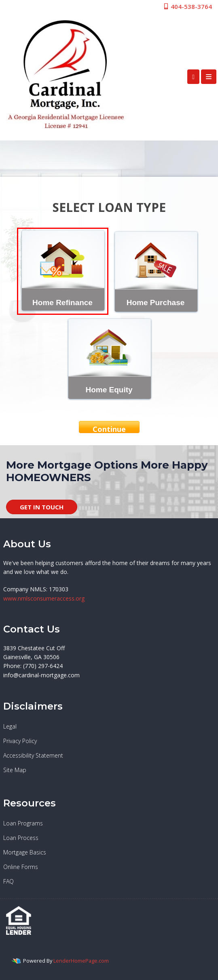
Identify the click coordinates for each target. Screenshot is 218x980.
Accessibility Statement (33, 755)
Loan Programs (23, 823)
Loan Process (21, 838)
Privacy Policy (20, 741)
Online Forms (21, 867)
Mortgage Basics (25, 852)
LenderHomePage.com (81, 961)
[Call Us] (193, 77)
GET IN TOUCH (42, 507)
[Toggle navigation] (209, 77)
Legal (10, 726)
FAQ (8, 881)
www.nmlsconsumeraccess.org (44, 598)
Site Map (15, 770)
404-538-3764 (187, 6)
